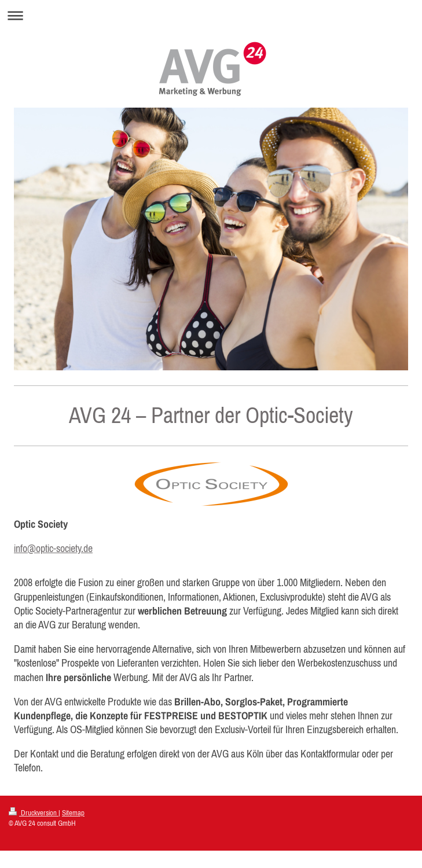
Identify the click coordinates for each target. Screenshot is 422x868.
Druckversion (34, 813)
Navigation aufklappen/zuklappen (211, 15)
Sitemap (73, 813)
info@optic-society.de (53, 548)
